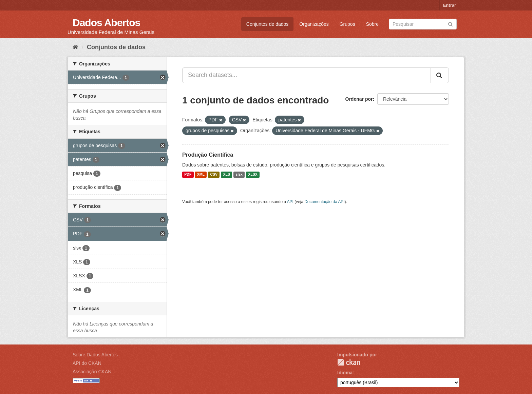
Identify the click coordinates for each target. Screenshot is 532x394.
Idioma (345, 373)
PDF (188, 175)
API (290, 202)
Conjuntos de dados (268, 24)
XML (201, 175)
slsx (239, 175)
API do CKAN (87, 363)
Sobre (372, 24)
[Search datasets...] (307, 75)
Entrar (450, 5)
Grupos (347, 24)
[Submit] (450, 24)
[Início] (75, 47)
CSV (214, 175)
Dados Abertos (106, 23)
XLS (227, 175)
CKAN (349, 362)
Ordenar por (359, 99)
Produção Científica (208, 155)
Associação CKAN (92, 372)
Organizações (314, 24)
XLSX (253, 175)
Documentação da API (324, 202)
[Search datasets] (423, 24)
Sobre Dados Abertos (95, 355)
